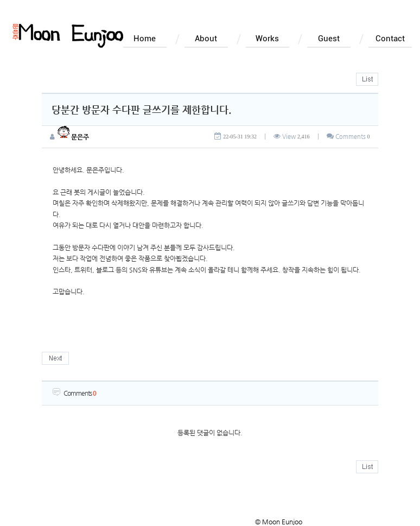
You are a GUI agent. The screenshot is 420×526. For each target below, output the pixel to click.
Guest (329, 39)
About (206, 39)
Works (267, 39)
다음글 (55, 358)
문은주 (73, 137)
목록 (367, 79)
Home (145, 39)
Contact (390, 39)
